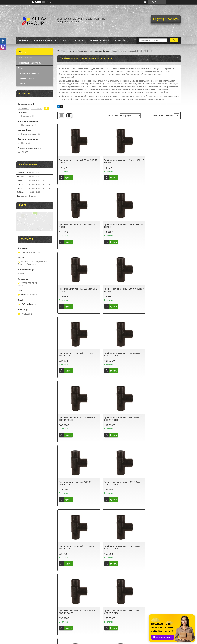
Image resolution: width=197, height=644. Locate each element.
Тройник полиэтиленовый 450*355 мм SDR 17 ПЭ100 (119, 419)
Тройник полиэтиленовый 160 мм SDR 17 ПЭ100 (158, 161)
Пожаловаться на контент (108, 641)
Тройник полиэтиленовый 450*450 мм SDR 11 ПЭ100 (161, 290)
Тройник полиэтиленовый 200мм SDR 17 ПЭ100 (77, 226)
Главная (24, 40)
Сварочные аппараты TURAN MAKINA (77, 614)
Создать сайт (52, 2)
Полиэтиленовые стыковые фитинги (94, 51)
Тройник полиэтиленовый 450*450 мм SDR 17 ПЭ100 (161, 354)
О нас (64, 40)
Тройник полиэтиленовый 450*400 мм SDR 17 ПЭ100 (119, 354)
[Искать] (174, 40)
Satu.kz (110, 639)
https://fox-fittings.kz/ (29, 295)
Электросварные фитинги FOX (73, 618)
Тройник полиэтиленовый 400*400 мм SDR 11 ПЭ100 (161, 483)
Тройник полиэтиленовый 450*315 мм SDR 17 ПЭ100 (77, 483)
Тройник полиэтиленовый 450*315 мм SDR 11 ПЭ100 (119, 483)
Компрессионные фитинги (71, 621)
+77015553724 (24, 618)
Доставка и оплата (99, 40)
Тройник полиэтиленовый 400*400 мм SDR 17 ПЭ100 (77, 354)
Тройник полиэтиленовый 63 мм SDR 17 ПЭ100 (77, 161)
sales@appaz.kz (25, 614)
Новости (120, 40)
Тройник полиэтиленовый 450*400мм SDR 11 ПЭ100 (77, 419)
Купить (68, 178)
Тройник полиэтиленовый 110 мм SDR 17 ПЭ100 (117, 161)
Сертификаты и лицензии (29, 73)
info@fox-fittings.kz (29, 304)
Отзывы (21, 83)
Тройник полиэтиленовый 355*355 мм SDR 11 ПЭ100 (77, 547)
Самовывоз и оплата (111, 614)
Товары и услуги (43, 40)
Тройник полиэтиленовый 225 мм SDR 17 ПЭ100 (117, 226)
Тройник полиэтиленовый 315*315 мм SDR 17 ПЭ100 (77, 290)
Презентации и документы (29, 63)
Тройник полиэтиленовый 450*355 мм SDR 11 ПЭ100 (161, 419)
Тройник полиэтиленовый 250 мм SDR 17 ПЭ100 (158, 226)
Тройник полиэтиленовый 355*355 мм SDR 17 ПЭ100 (119, 290)
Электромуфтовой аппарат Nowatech (76, 628)
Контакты (78, 40)
